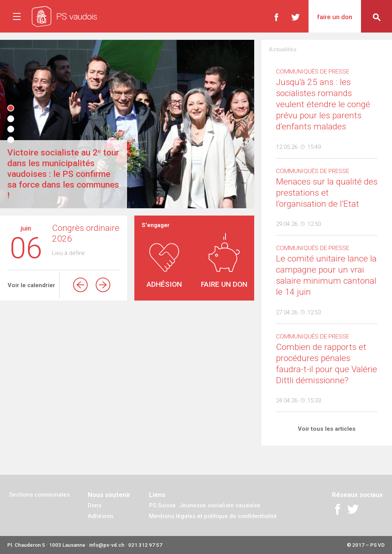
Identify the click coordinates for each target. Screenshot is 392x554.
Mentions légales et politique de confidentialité (213, 516)
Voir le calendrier (31, 285)
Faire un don (335, 17)
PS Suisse (162, 505)
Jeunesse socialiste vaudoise (220, 505)
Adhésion (100, 516)
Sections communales (39, 495)
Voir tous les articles (327, 429)
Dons (95, 505)
